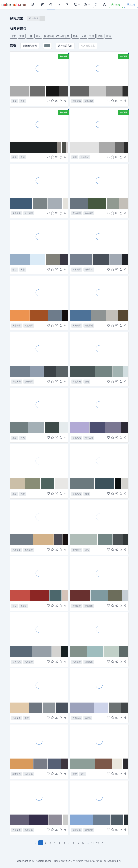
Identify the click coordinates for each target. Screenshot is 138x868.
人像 (23, 101)
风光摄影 (77, 325)
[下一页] (103, 843)
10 (83, 843)
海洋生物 (89, 438)
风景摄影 (17, 213)
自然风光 (85, 157)
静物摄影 (77, 606)
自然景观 (89, 325)
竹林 (30, 36)
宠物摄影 (77, 213)
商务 (75, 36)
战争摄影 (89, 101)
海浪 (22, 36)
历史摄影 (77, 101)
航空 (75, 774)
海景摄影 (29, 550)
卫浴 (87, 550)
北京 (13, 36)
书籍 (100, 36)
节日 (15, 606)
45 (97, 843)
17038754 (113, 861)
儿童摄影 (29, 830)
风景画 (88, 718)
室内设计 (77, 550)
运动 (15, 269)
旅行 (83, 774)
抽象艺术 (89, 269)
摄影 (15, 157)
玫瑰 (92, 36)
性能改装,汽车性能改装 (57, 36)
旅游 (15, 438)
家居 (38, 36)
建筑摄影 (29, 213)
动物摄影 (89, 213)
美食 (23, 494)
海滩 (23, 438)
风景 (23, 269)
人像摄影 (17, 830)
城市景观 (17, 774)
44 (93, 843)
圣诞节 (24, 606)
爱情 (15, 101)
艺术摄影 (77, 269)
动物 (87, 381)
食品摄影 (89, 606)
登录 (116, 5)
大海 (84, 36)
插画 (108, 36)
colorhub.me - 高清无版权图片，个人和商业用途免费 (66, 861)
